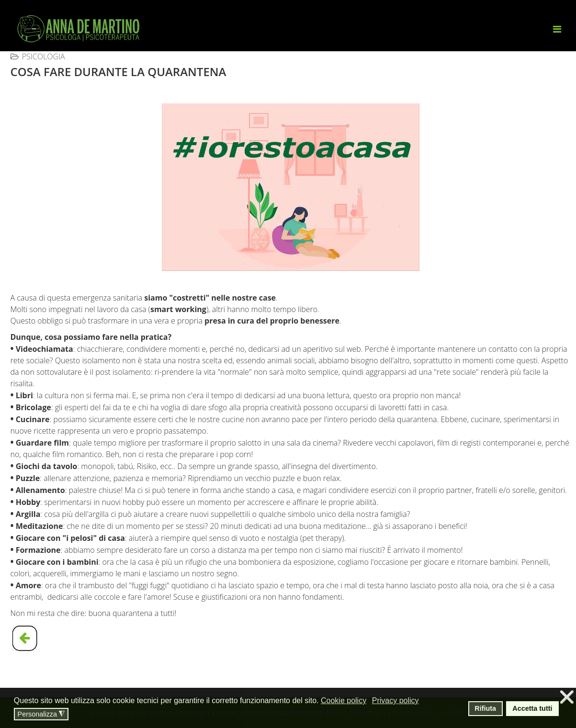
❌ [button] (567, 697)
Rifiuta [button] (485, 708)
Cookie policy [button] (344, 700)
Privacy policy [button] (395, 700)
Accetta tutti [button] (532, 708)
